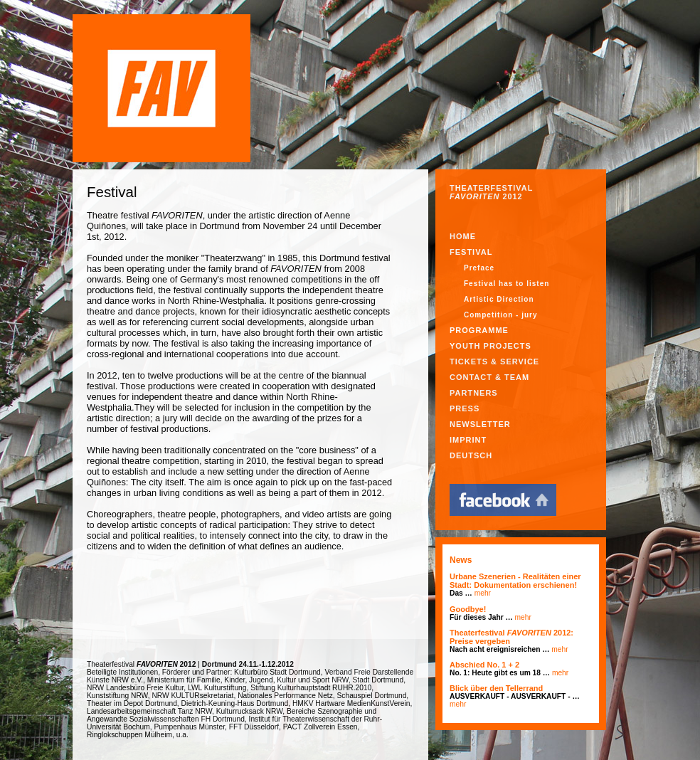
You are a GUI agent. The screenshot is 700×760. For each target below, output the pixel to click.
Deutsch (471, 455)
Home (463, 236)
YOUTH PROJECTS (490, 346)
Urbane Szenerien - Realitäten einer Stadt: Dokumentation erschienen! (515, 581)
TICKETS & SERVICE (494, 361)
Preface (479, 268)
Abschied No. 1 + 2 (484, 665)
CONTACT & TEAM (489, 377)
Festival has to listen (507, 284)
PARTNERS (474, 393)
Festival (471, 252)
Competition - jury (501, 315)
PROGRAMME (479, 330)
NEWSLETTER (480, 424)
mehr (483, 593)
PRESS (465, 408)
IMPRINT (468, 440)
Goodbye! (468, 609)
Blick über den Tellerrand (496, 688)
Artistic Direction (499, 299)
